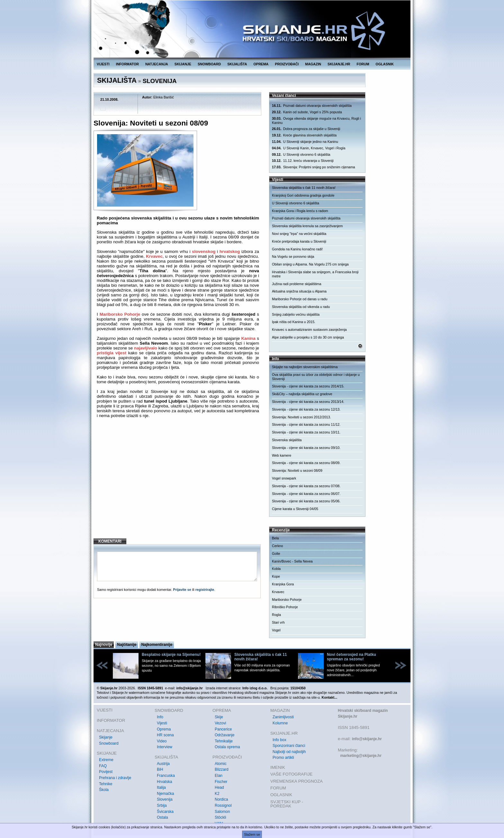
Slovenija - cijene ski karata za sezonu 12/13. (306, 409)
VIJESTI (103, 64)
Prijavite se (182, 590)
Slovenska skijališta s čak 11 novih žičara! (304, 188)
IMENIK (278, 767)
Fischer (221, 782)
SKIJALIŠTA (237, 64)
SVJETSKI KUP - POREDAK (287, 804)
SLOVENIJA (160, 81)
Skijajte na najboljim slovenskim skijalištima (305, 367)
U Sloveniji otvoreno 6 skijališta (301, 155)
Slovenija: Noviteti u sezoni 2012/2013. (301, 417)
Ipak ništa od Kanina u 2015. (294, 322)
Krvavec (154, 256)
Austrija (163, 764)
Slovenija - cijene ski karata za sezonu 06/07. (306, 494)
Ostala (162, 817)
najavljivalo (146, 348)
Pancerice (223, 729)
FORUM (363, 64)
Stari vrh (278, 622)
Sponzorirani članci (289, 746)
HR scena (165, 735)
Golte (276, 554)
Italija (161, 787)
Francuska (166, 776)
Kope (276, 576)
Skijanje (106, 737)
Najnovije (104, 645)
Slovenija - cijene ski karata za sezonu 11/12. (306, 424)
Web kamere (282, 455)
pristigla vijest (112, 353)
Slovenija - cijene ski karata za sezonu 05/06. (306, 501)
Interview (165, 747)
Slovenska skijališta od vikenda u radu (301, 307)
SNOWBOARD (209, 64)
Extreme (106, 760)
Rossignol (223, 805)
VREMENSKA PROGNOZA (297, 781)
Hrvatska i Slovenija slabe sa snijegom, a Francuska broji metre (315, 274)
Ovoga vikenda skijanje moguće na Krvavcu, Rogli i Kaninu (316, 121)
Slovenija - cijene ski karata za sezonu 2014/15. (308, 386)
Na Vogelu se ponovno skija (293, 256)
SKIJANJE (183, 64)
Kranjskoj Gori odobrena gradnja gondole (303, 195)
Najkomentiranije (157, 645)
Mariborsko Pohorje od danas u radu (300, 299)
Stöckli (220, 817)
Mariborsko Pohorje (120, 314)
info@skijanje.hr (367, 739)
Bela (275, 538)
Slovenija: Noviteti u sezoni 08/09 (297, 470)
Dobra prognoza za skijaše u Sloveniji (306, 129)
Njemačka (165, 794)
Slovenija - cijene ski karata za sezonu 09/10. (306, 448)
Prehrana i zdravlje (115, 778)
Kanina (248, 338)
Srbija (162, 805)
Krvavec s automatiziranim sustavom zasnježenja (309, 330)
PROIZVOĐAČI (287, 64)
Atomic (221, 764)
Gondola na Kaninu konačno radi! (297, 249)
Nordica (221, 799)
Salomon (222, 812)
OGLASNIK (385, 64)
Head (219, 787)
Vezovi (220, 723)
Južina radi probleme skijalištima (297, 284)
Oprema (164, 729)
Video (162, 741)
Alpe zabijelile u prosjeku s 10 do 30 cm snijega (308, 337)
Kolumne (280, 723)
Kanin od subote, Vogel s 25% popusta (307, 112)
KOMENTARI (110, 541)
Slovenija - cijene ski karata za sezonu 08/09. (306, 463)
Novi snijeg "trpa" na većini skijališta (299, 234)
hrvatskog (230, 251)
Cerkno (277, 546)
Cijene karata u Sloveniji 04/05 (295, 509)
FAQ (103, 766)
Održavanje (225, 735)
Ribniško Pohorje (285, 607)
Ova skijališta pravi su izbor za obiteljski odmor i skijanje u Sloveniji (316, 377)
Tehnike (106, 784)
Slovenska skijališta (287, 440)
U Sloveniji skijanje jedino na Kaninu (305, 142)
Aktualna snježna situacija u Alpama (299, 291)
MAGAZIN (313, 64)
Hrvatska (164, 782)
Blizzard (222, 769)
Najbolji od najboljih (289, 752)
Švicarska (165, 812)
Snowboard (109, 743)
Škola (104, 790)
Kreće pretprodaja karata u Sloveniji (299, 241)
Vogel (276, 630)
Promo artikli (283, 758)
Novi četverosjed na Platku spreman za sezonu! (351, 657)
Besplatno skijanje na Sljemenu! (171, 655)
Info (160, 717)
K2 (217, 794)
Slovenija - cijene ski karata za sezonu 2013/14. (308, 402)
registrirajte (205, 590)
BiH (160, 769)
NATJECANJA (157, 64)
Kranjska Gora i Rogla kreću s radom (300, 211)
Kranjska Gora (283, 584)
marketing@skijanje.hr (361, 756)
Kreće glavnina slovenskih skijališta (304, 135)
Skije (219, 717)
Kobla (276, 569)
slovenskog (204, 251)
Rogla (276, 615)
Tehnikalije (224, 741)
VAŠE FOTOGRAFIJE (291, 774)
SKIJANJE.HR (339, 64)
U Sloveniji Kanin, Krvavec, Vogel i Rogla (309, 148)
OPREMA (261, 64)
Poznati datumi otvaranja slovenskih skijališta (312, 106)
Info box (279, 740)
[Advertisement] (178, 481)
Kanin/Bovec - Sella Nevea (292, 561)
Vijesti (162, 723)
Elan (219, 776)
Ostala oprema (227, 747)
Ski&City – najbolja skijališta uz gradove (302, 394)
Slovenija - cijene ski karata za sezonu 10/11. (306, 432)
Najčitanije (127, 645)
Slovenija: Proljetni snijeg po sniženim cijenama (314, 167)
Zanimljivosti (283, 717)
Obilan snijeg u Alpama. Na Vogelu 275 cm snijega (310, 264)
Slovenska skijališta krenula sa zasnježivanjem (307, 226)
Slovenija (165, 799)
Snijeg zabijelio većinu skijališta (296, 314)
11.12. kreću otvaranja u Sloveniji (303, 161)
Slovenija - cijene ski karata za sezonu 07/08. (306, 486)
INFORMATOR (127, 64)
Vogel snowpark (284, 478)
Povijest (106, 772)
